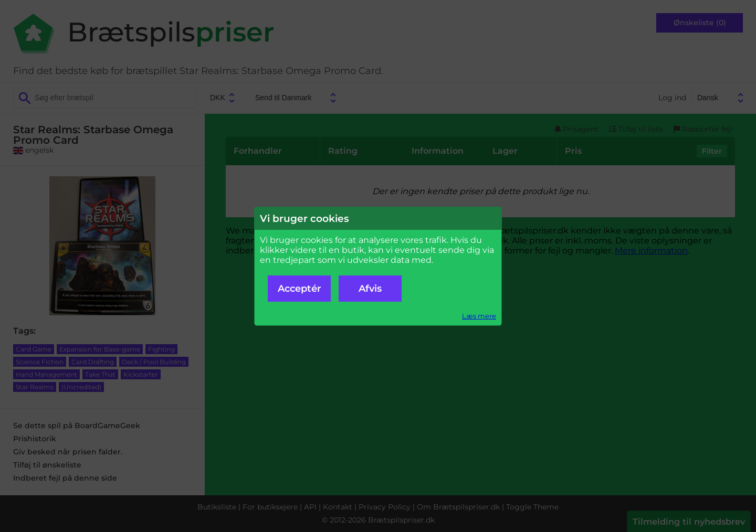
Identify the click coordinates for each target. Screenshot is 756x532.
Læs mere (479, 316)
